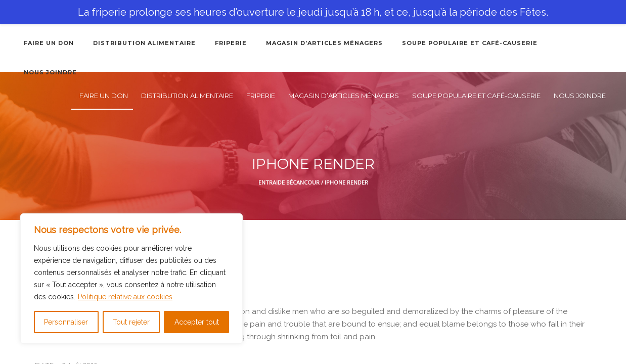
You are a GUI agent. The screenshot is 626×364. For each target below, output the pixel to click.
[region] (131, 279)
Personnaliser (66, 322)
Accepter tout (197, 322)
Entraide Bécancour (289, 182)
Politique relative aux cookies (125, 297)
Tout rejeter (131, 322)
